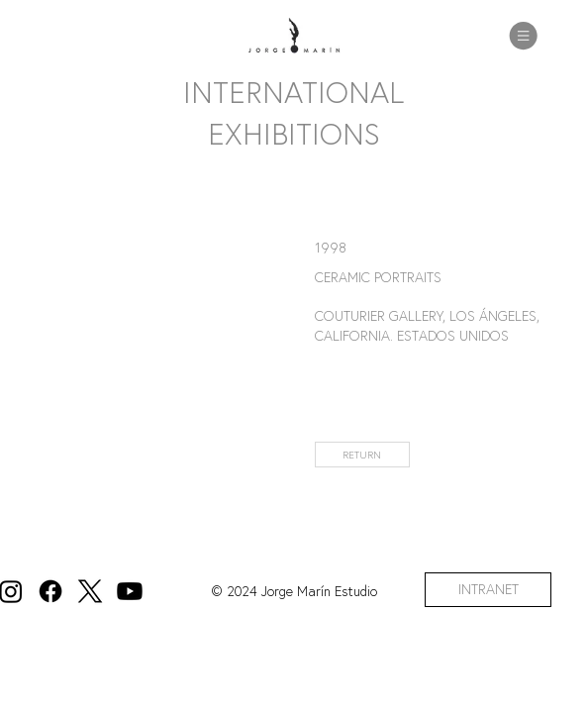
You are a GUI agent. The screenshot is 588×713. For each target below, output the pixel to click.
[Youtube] (130, 591)
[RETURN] (363, 455)
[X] (90, 591)
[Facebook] (50, 591)
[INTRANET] (488, 590)
